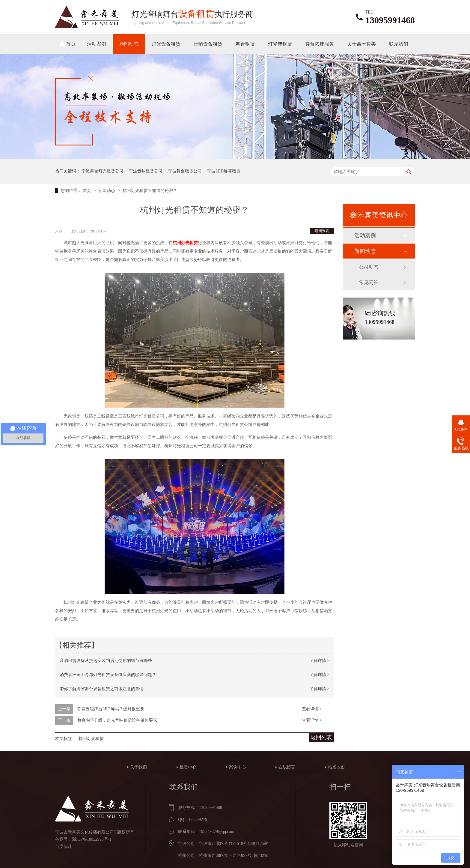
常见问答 (369, 282)
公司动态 (369, 267)
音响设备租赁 (208, 44)
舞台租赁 (245, 44)
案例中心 (237, 767)
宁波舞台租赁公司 (185, 171)
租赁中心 (188, 767)
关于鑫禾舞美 (361, 44)
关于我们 (138, 767)
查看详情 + (312, 709)
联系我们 (399, 44)
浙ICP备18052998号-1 (92, 839)
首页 (71, 44)
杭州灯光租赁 (185, 243)
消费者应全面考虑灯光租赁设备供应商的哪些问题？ (108, 675)
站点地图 (336, 767)
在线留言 (287, 767)
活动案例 (97, 44)
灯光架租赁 (280, 44)
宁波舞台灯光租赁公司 (103, 171)
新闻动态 (129, 44)
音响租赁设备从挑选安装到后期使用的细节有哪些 (106, 661)
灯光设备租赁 (166, 44)
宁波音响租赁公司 (146, 171)
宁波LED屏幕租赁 (224, 171)
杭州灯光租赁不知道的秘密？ (150, 191)
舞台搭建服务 (320, 44)
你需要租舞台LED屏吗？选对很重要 (111, 709)
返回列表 (322, 231)
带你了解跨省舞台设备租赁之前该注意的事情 (102, 689)
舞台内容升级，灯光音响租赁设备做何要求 (117, 720)
